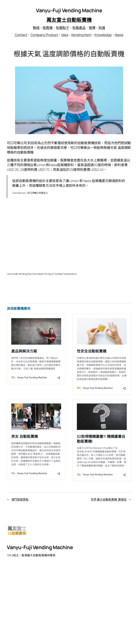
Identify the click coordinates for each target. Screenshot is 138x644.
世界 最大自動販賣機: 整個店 (109, 499)
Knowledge (103, 35)
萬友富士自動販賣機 (69, 20)
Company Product (44, 35)
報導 (92, 28)
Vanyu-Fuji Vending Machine (69, 10)
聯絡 (36, 28)
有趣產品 (79, 28)
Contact (21, 35)
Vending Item (81, 35)
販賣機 (48, 28)
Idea (65, 35)
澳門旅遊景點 (20, 499)
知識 (102, 28)
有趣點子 (62, 28)
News (119, 35)
